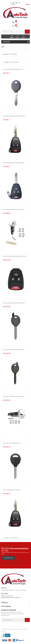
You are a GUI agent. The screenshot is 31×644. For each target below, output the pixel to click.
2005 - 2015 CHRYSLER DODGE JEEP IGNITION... (14, 209)
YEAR (23, 35)
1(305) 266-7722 (8, 596)
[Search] (15, 32)
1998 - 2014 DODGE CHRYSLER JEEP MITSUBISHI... (14, 303)
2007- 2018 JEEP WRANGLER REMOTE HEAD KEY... (14, 116)
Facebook (10, 3)
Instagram (19, 3)
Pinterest (16, 3)
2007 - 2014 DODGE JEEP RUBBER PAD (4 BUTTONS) (15, 256)
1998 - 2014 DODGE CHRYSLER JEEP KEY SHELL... (14, 350)
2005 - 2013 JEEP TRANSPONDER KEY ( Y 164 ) (13, 69)
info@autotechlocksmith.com (13, 597)
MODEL (18, 35)
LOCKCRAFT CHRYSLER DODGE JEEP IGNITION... (14, 396)
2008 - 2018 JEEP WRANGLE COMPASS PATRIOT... (14, 163)
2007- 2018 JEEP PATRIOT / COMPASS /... (12, 490)
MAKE (12, 35)
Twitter (13, 3)
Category (6, 42)
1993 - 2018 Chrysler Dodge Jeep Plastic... (12, 443)
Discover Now (8, 558)
